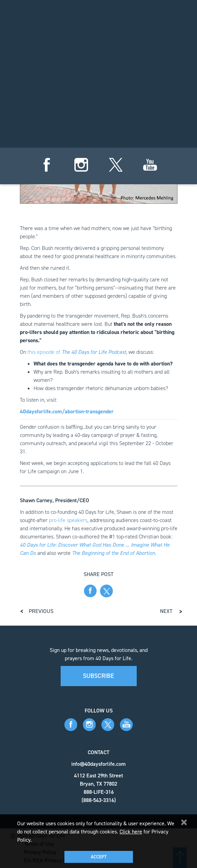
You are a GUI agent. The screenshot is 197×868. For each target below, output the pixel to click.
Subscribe (98, 676)
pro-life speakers (68, 520)
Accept (99, 857)
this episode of (77, 352)
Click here (131, 832)
